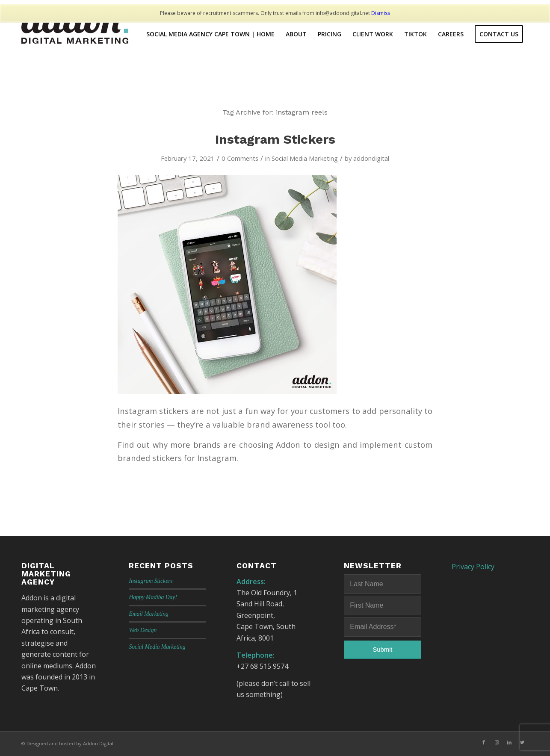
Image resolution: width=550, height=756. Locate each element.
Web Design (143, 630)
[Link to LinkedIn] (509, 742)
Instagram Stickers (275, 139)
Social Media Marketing (305, 158)
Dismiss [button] (381, 13)
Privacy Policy (473, 567)
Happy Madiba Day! (153, 597)
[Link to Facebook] (484, 742)
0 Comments (240, 158)
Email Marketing (149, 614)
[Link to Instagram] (497, 742)
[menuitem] (210, 34)
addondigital (371, 158)
